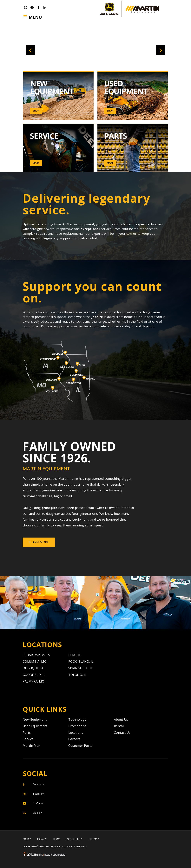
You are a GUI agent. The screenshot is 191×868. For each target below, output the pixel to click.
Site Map (94, 839)
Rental (119, 726)
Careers (74, 739)
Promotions (77, 726)
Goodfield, (34, 675)
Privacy (42, 839)
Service (28, 739)
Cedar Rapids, (36, 655)
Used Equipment (35, 726)
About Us (121, 720)
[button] (30, 50)
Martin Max (31, 746)
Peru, (75, 655)
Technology (77, 720)
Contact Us (122, 733)
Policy (27, 839)
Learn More (39, 542)
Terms (57, 839)
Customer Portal (81, 746)
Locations (76, 733)
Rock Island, (81, 662)
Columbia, (35, 662)
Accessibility (75, 839)
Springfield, (81, 668)
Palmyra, (34, 681)
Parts (27, 733)
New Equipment (35, 720)
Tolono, (77, 675)
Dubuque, (33, 668)
